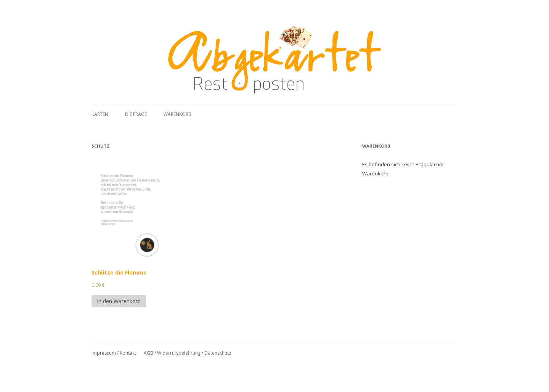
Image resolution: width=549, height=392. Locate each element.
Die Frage (136, 114)
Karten (100, 114)
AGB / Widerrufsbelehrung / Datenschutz (187, 353)
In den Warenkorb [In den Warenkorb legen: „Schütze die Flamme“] (119, 301)
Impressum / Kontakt (114, 353)
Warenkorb (177, 114)
